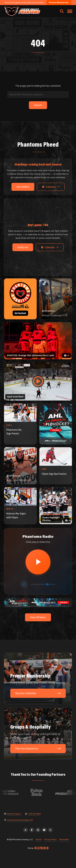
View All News (38, 617)
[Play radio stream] (38, 562)
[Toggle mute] (24, 584)
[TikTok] (26, 830)
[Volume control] (43, 584)
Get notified (23, 187)
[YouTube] (44, 830)
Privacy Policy (51, 840)
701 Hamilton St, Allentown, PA (20, 820)
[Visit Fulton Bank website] (40, 792)
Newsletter (64, 840)
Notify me (23, 247)
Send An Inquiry (14, 814)
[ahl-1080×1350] (56, 424)
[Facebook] (32, 830)
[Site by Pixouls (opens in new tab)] (42, 848)
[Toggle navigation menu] (70, 11)
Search (39, 840)
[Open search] (62, 11)
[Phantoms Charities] (20, 299)
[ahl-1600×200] (38, 602)
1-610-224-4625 (34, 814)
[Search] (38, 95)
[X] (50, 830)
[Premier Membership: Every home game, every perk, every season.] (38, 678)
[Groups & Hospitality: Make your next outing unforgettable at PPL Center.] (38, 734)
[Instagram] (38, 830)
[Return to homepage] (22, 11)
